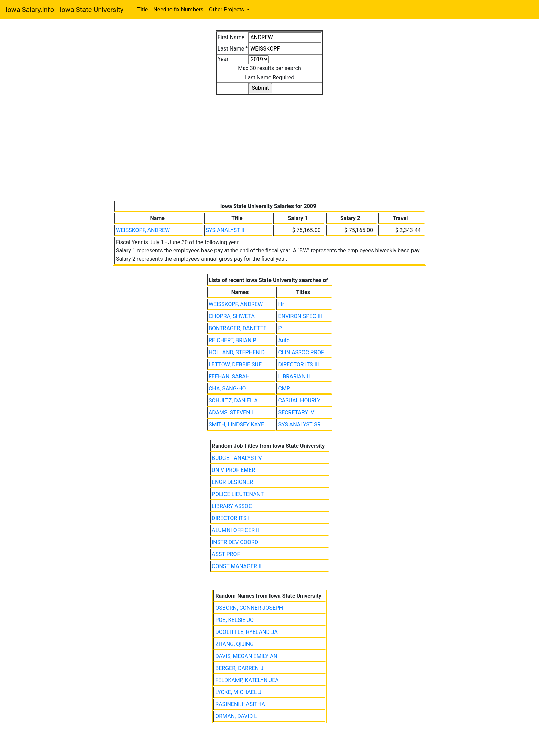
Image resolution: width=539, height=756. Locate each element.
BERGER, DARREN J (239, 668)
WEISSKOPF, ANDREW (143, 230)
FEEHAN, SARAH (229, 376)
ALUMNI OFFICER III (236, 530)
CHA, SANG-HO (227, 388)
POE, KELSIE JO (234, 620)
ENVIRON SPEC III (300, 316)
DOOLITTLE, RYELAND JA (246, 632)
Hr (281, 304)
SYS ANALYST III (226, 230)
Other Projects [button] (227, 9)
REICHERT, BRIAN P (233, 340)
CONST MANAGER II (237, 566)
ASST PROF (226, 554)
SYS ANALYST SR (299, 425)
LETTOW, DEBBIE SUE (235, 364)
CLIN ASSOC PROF (301, 352)
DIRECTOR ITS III (298, 364)
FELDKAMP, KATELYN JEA (247, 680)
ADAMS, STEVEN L (232, 413)
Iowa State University (91, 10)
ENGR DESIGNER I (234, 482)
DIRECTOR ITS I (231, 518)
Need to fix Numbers (178, 9)
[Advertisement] (269, 143)
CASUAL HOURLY (299, 401)
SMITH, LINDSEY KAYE (236, 425)
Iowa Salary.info (30, 10)
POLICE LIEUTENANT (238, 494)
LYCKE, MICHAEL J (238, 692)
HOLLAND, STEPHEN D (237, 352)
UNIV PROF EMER (233, 470)
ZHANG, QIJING (234, 644)
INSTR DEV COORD (235, 542)
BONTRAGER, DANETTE (238, 328)
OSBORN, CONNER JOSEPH (249, 608)
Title (142, 9)
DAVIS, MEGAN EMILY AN (246, 656)
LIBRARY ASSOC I (233, 506)
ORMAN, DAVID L (236, 716)
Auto (284, 340)
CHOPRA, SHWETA (232, 316)
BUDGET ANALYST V (237, 458)
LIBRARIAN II (294, 376)
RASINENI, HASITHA (240, 704)
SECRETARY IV (296, 413)
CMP (284, 388)
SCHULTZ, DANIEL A (233, 401)
